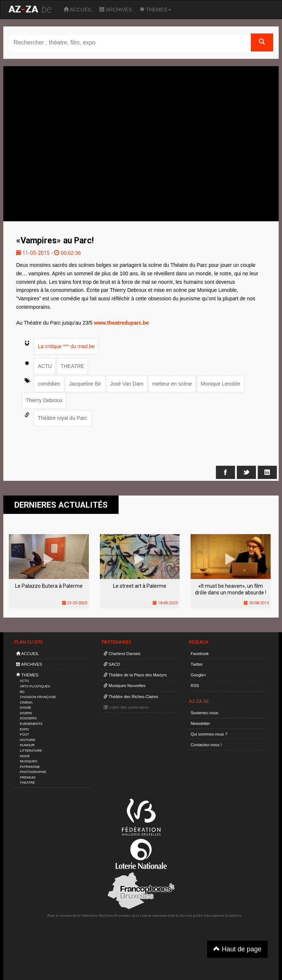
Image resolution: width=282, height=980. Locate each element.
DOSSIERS (28, 718)
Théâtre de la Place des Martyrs (135, 675)
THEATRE (72, 366)
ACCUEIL (78, 10)
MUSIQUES (29, 761)
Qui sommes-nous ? (209, 734)
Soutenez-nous (204, 713)
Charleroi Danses (122, 654)
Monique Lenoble (220, 384)
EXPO (24, 729)
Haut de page (237, 949)
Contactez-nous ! (206, 745)
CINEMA (26, 702)
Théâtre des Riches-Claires (131, 697)
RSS (195, 686)
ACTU (45, 366)
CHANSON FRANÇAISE (38, 697)
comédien (49, 384)
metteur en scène (172, 384)
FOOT (24, 734)
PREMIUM (28, 777)
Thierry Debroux (44, 400)
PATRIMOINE (30, 767)
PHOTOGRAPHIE (33, 772)
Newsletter (200, 723)
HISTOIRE (28, 740)
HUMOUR (27, 745)
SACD (112, 664)
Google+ (198, 675)
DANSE (26, 708)
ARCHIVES (116, 10)
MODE (25, 756)
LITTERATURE (31, 751)
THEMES (155, 10)
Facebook (200, 654)
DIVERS (26, 713)
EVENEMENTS (31, 724)
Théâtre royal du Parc (63, 418)
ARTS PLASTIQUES (35, 686)
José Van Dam (127, 384)
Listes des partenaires (126, 707)
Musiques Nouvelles (124, 686)
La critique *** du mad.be (66, 346)
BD (22, 692)
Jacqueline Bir (85, 384)
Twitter (197, 664)
